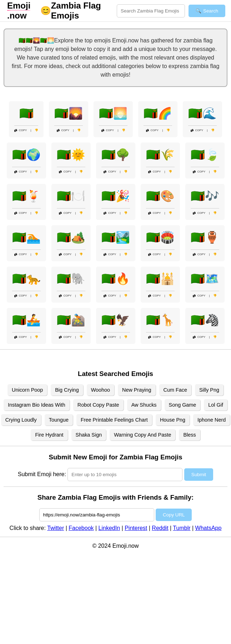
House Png (173, 420)
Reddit (160, 528)
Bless (189, 435)
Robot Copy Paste (98, 405)
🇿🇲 (26, 113)
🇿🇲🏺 (205, 237)
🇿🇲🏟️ (160, 237)
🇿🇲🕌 (160, 279)
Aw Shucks (144, 405)
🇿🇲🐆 (26, 279)
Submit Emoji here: (42, 474)
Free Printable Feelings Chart (114, 420)
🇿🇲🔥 (116, 279)
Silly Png (209, 390)
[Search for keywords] (151, 11)
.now (19, 11)
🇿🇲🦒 (160, 320)
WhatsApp (209, 528)
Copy (21, 130)
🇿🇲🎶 (205, 196)
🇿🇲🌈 (158, 113)
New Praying (137, 390)
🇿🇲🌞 (71, 155)
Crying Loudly (21, 420)
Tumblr (182, 528)
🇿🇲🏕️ (71, 237)
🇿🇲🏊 (26, 237)
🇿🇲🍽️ (71, 196)
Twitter (56, 528)
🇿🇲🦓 (205, 320)
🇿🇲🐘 (71, 279)
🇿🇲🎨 (160, 196)
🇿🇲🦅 (116, 320)
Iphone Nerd (212, 420)
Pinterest (136, 528)
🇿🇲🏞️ (116, 237)
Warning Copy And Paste (142, 435)
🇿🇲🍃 (205, 155)
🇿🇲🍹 (26, 196)
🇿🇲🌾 (160, 155)
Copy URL (174, 515)
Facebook (81, 528)
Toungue (59, 420)
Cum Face (175, 390)
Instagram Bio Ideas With (37, 405)
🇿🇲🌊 (202, 113)
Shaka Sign (89, 435)
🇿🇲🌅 (113, 113)
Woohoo (101, 390)
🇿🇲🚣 (26, 320)
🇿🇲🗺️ (205, 279)
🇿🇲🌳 (116, 155)
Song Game (183, 405)
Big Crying (67, 390)
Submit (199, 475)
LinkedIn (109, 528)
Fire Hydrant (49, 435)
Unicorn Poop (27, 390)
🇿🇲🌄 (69, 113)
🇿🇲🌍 (26, 155)
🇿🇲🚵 (71, 320)
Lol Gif (216, 405)
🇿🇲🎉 (116, 196)
